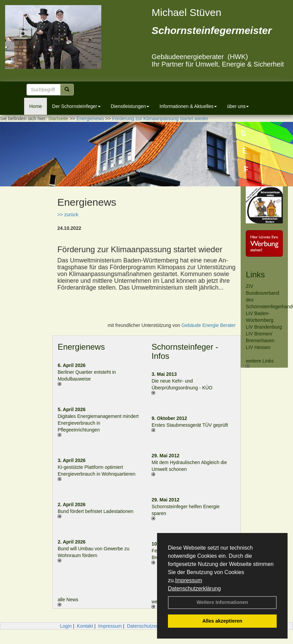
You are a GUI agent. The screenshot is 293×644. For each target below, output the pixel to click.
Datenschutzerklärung (194, 588)
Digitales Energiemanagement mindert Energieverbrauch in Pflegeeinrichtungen (98, 423)
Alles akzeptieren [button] (222, 621)
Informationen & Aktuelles (188, 106)
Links (255, 274)
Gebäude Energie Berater (209, 325)
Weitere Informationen (222, 602)
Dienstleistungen (130, 106)
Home (36, 106)
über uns (238, 106)
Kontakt (85, 626)
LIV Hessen (258, 347)
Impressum (188, 580)
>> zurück (68, 215)
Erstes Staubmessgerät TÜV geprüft (190, 425)
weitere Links (260, 363)
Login (66, 626)
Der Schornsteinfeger (76, 106)
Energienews (81, 347)
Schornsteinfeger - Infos (185, 351)
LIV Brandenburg (264, 327)
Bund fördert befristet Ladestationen (96, 511)
